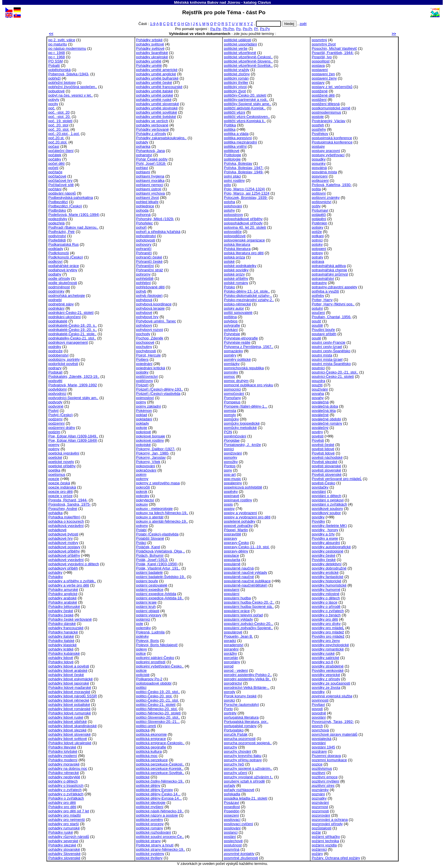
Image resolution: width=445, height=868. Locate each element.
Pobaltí (54, 65)
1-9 (153, 24)
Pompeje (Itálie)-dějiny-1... (246, 406)
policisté (143, 675)
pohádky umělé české (154, 83)
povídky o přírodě (326, 607)
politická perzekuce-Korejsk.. (160, 768)
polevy (142, 649)
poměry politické (237, 359)
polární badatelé (150, 572)
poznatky (319, 798)
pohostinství (146, 236)
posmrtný (319, 40)
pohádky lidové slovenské (69, 734)
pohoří (141, 227)
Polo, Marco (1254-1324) (244, 189)
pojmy (141, 402)
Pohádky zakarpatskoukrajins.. (161, 138)
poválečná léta (324, 411)
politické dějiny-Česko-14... (159, 794)
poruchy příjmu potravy (243, 760)
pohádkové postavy (64, 547)
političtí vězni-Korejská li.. (245, 121)
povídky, (318, 692)
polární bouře (147, 581)
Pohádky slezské (62, 845)
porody (230, 692)
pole (140, 624)
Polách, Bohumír (150, 555)
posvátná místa (324, 172)
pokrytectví (145, 500)
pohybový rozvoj (150, 330)
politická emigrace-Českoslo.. (160, 743)
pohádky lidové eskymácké (71, 679)
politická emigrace (151, 739)
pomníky (231, 372)
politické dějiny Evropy (155, 790)
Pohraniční (145, 266)
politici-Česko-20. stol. (154, 696)
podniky (55, 347)
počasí (54, 146)
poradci (230, 641)
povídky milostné (326, 594)
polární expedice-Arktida (156, 594)
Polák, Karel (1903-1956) (157, 564)
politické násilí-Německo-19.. (160, 811)
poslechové (233, 841)
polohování (233, 206)
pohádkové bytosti (63, 534)
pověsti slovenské (326, 470)
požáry (317, 854)
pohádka (55, 513)
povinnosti (320, 700)
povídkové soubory (327, 509)
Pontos (230, 466)
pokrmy (142, 479)
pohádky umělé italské (155, 91)
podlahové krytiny (63, 270)
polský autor (234, 308)
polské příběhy (236, 278)
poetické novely (61, 462)
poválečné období (326, 419)
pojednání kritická (151, 368)
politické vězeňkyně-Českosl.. (248, 57)
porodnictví (233, 683)
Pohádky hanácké (63, 632)
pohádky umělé (149, 61)
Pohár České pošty (152, 159)
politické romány (150, 828)
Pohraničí (144, 253)
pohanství (144, 155)
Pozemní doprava (326, 756)
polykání (231, 330)
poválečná (320, 402)
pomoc (229, 376)
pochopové (145, 342)
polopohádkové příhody (243, 223)
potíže (317, 232)
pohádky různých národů (69, 837)
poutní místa (322, 355)
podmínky (56, 291)
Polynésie (232, 334)
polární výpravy (149, 615)
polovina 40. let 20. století (245, 227)
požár (316, 832)
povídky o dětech (326, 598)
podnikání (56, 308)
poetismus (57, 474)
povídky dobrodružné (329, 568)
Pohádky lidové (61, 662)
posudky (319, 159)
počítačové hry (60, 181)
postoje (318, 117)
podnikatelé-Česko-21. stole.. (72, 334)
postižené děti (323, 95)
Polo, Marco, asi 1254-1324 (247, 193)
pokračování (146, 470)
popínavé (232, 496)
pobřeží (54, 78)
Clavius (264, 2)
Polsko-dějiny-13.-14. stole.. (247, 291)
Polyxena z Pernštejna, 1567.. (249, 347)
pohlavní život (148, 198)
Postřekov (320, 134)
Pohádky (55, 577)
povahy (318, 398)
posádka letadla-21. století (246, 798)
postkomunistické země (331, 108)
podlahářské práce (64, 266)
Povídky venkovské (328, 670)
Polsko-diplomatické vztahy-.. (248, 296)
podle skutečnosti (63, 283)
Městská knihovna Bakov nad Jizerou (207, 2)
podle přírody (59, 278)
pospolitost (321, 61)
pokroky (143, 496)
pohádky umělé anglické (156, 74)
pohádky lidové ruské (66, 717)
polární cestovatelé (152, 585)
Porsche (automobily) (242, 705)
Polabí (141, 530)
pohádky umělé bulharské (157, 78)
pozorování (321, 815)
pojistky (142, 372)
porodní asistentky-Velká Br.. (247, 679)
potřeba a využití (325, 291)
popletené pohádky (240, 521)
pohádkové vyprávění (66, 560)
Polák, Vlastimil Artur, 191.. (158, 568)
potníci (317, 240)
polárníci (143, 619)
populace (231, 555)
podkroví (55, 261)
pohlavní (143, 172)
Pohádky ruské (61, 832)
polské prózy (234, 274)
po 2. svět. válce (62, 40)
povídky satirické (325, 658)
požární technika (325, 841)
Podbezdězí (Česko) (65, 206)
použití (317, 385)
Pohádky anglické (63, 594)
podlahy (55, 274)
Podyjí (53, 411)
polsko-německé (237, 304)
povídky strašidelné (328, 666)
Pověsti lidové (323, 453)
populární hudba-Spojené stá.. (249, 607)
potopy (317, 253)
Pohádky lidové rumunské (70, 713)
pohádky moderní (63, 756)
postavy (318, 83)
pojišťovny (145, 381)
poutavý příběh (324, 334)
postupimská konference (332, 138)
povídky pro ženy (326, 641)
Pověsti (318, 440)
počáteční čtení (61, 151)
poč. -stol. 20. (59, 117)
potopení (319, 249)
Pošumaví (320, 210)
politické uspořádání (241, 44)
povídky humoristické (329, 585)
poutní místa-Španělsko (331, 364)
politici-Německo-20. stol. (157, 709)
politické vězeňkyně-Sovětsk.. (248, 65)
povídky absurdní (326, 543)
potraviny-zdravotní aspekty (334, 287)
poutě (316, 338)
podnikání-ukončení (64, 317)
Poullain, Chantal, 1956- (331, 317)
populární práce (237, 611)
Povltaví (318, 705)
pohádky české (61, 611)
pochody (143, 334)
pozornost (320, 807)
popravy (231, 538)
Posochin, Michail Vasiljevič (334, 48)
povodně (319, 713)
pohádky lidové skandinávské (73, 726)
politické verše (236, 48)
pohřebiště (145, 278)
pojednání (144, 364)
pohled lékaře (147, 202)
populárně (232, 564)
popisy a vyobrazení (241, 513)
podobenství (58, 355)
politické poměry (150, 820)
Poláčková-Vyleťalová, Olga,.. (161, 551)
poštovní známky (326, 198)
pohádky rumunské (64, 828)
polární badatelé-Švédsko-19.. (161, 577)
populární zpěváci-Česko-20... (249, 624)
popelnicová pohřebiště (243, 487)
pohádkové (57, 530)
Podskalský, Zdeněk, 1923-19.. (74, 376)
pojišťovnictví (147, 376)
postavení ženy (324, 78)
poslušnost (233, 845)
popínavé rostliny (238, 500)
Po (238, 29)
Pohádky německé (64, 773)
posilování (232, 828)
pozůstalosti (321, 828)
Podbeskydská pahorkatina (71, 198)
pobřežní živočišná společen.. (73, 87)
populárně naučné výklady (245, 572)
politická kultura (149, 751)
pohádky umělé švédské (156, 117)
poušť (316, 321)
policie (141, 670)
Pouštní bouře (323, 330)
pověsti (318, 436)
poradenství (234, 645)
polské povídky (236, 270)
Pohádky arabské (63, 602)
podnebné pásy (61, 304)
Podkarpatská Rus (63, 244)
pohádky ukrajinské (152, 57)
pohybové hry (147, 317)
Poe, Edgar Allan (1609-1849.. (73, 436)
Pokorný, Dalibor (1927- (156, 449)
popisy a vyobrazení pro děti (247, 517)
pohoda (142, 210)
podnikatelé (58, 321)
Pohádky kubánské (64, 653)
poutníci (318, 368)
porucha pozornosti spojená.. (248, 743)
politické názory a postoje (157, 815)
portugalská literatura (241, 717)
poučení (318, 313)
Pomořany (232, 398)
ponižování (233, 453)
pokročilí (143, 487)
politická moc (147, 756)
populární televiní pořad (243, 615)
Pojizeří (142, 385)
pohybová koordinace (154, 304)
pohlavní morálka (150, 181)
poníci (229, 449)
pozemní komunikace (329, 760)
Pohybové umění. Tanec (156, 321)
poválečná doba (325, 406)
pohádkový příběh (63, 568)
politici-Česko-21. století (156, 705)
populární (232, 594)
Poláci (141, 543)
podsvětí (55, 381)
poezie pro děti (60, 492)
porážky (230, 653)
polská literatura (237, 244)
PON (228, 432)
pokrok (142, 492)
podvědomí (57, 389)
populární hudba (237, 598)
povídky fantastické (328, 577)
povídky (318, 517)
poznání (318, 794)
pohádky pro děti (62, 803)
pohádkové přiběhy (64, 551)
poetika (54, 470)
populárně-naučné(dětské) (246, 585)
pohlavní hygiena (150, 176)
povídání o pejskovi (328, 500)
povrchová (320, 730)
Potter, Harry (322, 300)
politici (141, 687)
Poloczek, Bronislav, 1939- (246, 198)
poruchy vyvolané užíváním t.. (248, 777)
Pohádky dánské (62, 624)
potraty (317, 257)
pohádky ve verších (152, 121)
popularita (232, 560)
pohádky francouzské (66, 628)
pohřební (144, 283)
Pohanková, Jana (151, 151)
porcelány (232, 662)
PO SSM (55, 61)
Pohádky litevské (62, 747)
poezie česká (59, 483)
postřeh (318, 125)
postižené (320, 91)
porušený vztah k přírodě (244, 781)
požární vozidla (324, 845)
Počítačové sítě (61, 185)
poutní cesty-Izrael (327, 347)
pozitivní (318, 773)
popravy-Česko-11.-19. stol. (247, 547)
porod (229, 666)
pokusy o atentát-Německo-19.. (162, 521)
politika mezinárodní (241, 142)
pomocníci (232, 389)
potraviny (319, 283)
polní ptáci (232, 176)
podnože (55, 351)
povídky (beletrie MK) (329, 526)
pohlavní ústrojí (149, 189)
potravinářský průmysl (330, 274)
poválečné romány (327, 423)
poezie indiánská (62, 487)
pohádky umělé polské (155, 95)
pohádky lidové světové (68, 739)
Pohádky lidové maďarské (70, 687)
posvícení (320, 176)
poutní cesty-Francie (328, 342)
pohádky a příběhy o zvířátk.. (72, 581)
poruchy (231, 747)
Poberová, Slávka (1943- (69, 74)
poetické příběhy (62, 466)
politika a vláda (236, 134)
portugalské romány (240, 726)
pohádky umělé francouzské (159, 87)
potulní (317, 308)
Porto (228, 709)
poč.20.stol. (58, 142)
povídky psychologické (330, 645)
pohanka (143, 146)
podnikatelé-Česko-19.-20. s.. (73, 330)
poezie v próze (60, 496)
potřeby (318, 296)
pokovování (146, 466)
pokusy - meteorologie (155, 509)
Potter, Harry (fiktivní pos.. (333, 304)
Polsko (229, 287)
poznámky (320, 790)
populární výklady (238, 619)
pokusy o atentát (150, 517)
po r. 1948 (56, 53)
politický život (235, 91)
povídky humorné (326, 590)
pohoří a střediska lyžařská (158, 232)
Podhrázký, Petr (61, 232)
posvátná (319, 168)
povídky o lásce (324, 602)
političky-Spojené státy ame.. (248, 104)
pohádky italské (61, 636)
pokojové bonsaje (151, 436)
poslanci (231, 832)
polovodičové (235, 236)
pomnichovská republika (244, 368)
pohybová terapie (151, 308)
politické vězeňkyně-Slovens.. (248, 61)
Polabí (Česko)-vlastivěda (157, 534)
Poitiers (142, 359)
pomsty (230, 415)
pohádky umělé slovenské (158, 104)
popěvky (231, 492)
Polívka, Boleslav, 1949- (244, 172)
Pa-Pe (215, 29)
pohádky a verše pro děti (69, 585)
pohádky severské (63, 841)
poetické (55, 457)
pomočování (234, 394)
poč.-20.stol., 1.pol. (64, 134)
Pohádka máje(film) (64, 517)
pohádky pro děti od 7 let (69, 811)
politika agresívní (238, 138)
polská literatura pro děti (244, 253)
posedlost (232, 807)
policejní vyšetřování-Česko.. (160, 666)
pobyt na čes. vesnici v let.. (71, 95)
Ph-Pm (228, 29)
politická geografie (151, 747)
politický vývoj (235, 87)
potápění (319, 219)
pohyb (141, 291)
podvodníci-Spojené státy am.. (73, 398)
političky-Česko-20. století (245, 95)
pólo (227, 185)
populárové (233, 632)
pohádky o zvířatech (65, 790)
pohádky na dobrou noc (68, 768)
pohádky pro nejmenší (67, 820)
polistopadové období (154, 683)
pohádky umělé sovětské (157, 112)
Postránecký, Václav (328, 121)
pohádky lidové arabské (68, 670)
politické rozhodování (154, 832)
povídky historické (326, 581)
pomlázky (232, 364)
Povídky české (324, 560)
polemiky (144, 628)
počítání (55, 189)
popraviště (232, 534)
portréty (230, 713)
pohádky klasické (62, 645)
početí (53, 168)
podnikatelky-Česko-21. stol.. (72, 338)
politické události (238, 40)
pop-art (230, 474)
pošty (316, 206)
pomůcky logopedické (242, 423)
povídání (319, 492)
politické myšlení (150, 807)
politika (230, 129)
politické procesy (150, 824)
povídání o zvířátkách (329, 504)
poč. (52, 108)
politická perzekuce (152, 760)
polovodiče (233, 232)
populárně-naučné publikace (247, 581)
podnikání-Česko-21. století (71, 313)
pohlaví (142, 168)
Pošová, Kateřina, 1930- (332, 185)
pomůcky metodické (240, 428)
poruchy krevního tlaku (243, 756)
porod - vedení (236, 670)
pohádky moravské (64, 764)
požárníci (319, 849)
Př (256, 29)
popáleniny (233, 483)
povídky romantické (328, 649)
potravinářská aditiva (329, 266)
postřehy (319, 129)
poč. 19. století (60, 121)
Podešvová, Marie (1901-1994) (74, 215)
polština (230, 317)
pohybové (144, 313)
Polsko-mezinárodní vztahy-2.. (249, 300)
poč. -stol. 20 (59, 112)
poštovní (319, 193)
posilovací (232, 820)
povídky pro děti (325, 619)
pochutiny (144, 347)
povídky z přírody (326, 679)
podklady (56, 249)
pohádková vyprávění (66, 526)
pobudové (56, 91)
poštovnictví (321, 202)
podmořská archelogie (67, 296)
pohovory (144, 244)
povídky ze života (326, 687)
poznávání (320, 803)
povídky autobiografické (331, 547)
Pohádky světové (150, 48)
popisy (229, 509)
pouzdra (318, 381)
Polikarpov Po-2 (149, 679)
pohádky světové (150, 44)
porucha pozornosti (240, 739)
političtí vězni (235, 112)
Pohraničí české (149, 261)
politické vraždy (237, 70)
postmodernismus (326, 112)
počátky (55, 159)
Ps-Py (265, 29)
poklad (142, 415)
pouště (317, 325)
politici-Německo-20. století (159, 713)
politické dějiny (148, 785)
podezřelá (56, 223)
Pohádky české (61, 615)
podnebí (55, 300)
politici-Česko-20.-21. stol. (158, 700)
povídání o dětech (326, 496)
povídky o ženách (326, 615)
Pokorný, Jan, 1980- (153, 453)
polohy (229, 210)
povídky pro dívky (326, 624)
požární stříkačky (326, 837)
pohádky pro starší (64, 824)
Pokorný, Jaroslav (151, 457)
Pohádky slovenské (64, 858)
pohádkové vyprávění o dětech (74, 564)
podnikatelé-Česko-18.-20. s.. (73, 325)
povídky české (323, 555)
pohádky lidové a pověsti (69, 666)
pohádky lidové (61, 658)
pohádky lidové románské (69, 709)
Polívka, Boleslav (238, 163)
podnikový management (68, 342)
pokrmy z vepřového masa (158, 483)
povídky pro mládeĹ (328, 628)
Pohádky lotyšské (63, 751)
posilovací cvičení (239, 824)
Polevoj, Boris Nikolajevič (157, 645)
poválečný (320, 428)
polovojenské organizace (244, 240)
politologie (232, 159)
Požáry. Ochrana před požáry (336, 858)
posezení (231, 815)
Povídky (318, 521)
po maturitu (58, 44)
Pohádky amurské (63, 590)
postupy (318, 146)
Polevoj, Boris (148, 641)
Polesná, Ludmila (151, 632)
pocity (53, 104)
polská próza (234, 257)
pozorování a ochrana (330, 820)
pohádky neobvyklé (64, 777)
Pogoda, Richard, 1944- (68, 500)
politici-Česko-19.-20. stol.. (158, 692)
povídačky (320, 487)
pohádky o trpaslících (66, 785)
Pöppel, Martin (236, 530)
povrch (317, 726)
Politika (230, 125)
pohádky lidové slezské (67, 730)
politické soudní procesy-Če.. (160, 837)
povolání (319, 717)
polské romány (236, 283)
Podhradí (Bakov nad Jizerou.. (73, 227)
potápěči (319, 215)
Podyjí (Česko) (60, 415)
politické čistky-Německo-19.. (160, 781)
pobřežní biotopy (62, 83)
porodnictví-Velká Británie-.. (247, 687)
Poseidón (232, 811)
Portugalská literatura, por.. (246, 722)
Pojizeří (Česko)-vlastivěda (158, 394)
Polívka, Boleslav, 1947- (244, 168)
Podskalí (55, 372)
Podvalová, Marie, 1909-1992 (73, 385)
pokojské (144, 445)
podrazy (55, 368)
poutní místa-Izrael (327, 359)
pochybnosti (146, 351)
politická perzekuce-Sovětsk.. (160, 773)
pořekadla (232, 794)
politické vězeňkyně (240, 53)
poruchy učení (236, 773)
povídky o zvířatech (328, 611)
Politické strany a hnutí (155, 845)
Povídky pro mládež (328, 636)
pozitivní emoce (325, 777)
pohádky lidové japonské (69, 683)
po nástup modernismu (67, 48)
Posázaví (232, 803)
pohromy (143, 274)
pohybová (144, 300)
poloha (229, 202)
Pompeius (232, 402)
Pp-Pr (247, 29)
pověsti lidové (323, 449)
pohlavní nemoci (150, 185)
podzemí (55, 419)
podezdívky (58, 219)
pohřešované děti (151, 287)
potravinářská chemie (329, 270)
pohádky (55, 572)
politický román (236, 78)
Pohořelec (145, 223)
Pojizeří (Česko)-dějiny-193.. (160, 389)
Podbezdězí (58, 202)
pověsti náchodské (327, 457)
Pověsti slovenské (327, 474)
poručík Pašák (236, 734)
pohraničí (144, 249)
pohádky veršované (152, 125)
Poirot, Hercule (149, 355)
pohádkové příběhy (64, 555)
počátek (55, 155)
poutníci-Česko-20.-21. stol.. (335, 372)
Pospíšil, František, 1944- (333, 53)
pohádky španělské (152, 53)
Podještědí (57, 240)
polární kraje (146, 602)
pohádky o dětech (63, 781)
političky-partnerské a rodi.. (246, 100)
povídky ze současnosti (331, 683)
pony (228, 470)
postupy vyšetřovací (328, 155)
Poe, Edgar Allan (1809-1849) (73, 440)
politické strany (149, 841)
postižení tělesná (326, 104)
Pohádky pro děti (62, 807)
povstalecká (321, 739)
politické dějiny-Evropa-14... (159, 798)
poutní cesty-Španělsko (331, 351)
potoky (317, 244)
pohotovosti (146, 240)
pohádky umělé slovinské (157, 108)
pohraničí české (149, 257)
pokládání (144, 419)
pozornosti (320, 811)
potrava (318, 261)
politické (143, 777)
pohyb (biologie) (149, 296)
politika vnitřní (235, 146)
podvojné (56, 406)
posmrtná (232, 849)
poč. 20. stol (58, 125)
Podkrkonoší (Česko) (66, 257)
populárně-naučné (239, 577)
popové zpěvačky (238, 526)
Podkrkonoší (59, 253)
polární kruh (146, 607)
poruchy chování (238, 751)
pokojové (144, 432)
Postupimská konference (332, 142)
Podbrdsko (57, 210)
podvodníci (57, 394)
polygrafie (232, 325)
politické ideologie (151, 803)
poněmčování (235, 436)
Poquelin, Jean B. (239, 636)
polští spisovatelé (238, 313)
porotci (229, 700)
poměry (230, 355)
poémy (54, 449)
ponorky (231, 457)
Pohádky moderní (63, 760)
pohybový (144, 325)
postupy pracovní (326, 151)
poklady (143, 423)
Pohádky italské (61, 641)
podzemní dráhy (62, 428)
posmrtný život (324, 44)
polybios (231, 321)
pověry (317, 432)
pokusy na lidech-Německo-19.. (162, 513)
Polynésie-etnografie (241, 338)
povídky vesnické (326, 675)
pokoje (142, 428)
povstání (319, 743)
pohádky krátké (61, 649)
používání (320, 389)
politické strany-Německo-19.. (161, 849)
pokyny (142, 526)
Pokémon (144, 411)
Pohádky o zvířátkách (66, 798)
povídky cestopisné (328, 551)
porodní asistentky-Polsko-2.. (248, 675)
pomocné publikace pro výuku (248, 385)
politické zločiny (237, 74)
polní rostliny (234, 181)
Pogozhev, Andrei (63, 509)
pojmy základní (149, 406)
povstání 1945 (323, 747)
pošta (316, 189)
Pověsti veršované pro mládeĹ (337, 479)
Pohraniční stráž (150, 270)
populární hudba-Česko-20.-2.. (249, 602)
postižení (319, 100)
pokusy (142, 504)
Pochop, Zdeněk (150, 338)
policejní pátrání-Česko (155, 658)
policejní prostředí (151, 662)
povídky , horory (325, 530)
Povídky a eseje (325, 538)
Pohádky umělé (149, 65)
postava (318, 65)
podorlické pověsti (63, 364)
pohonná (143, 215)
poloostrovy (233, 215)
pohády (142, 142)
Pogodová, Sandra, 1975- (69, 504)
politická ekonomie (152, 734)
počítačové (57, 176)
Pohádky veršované (153, 129)
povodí (317, 709)
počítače (55, 172)
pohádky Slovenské (64, 854)
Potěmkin (319, 223)
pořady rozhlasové (239, 790)
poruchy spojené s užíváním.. (248, 768)
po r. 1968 (56, 57)
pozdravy (319, 751)
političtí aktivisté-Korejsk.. (245, 108)
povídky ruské (323, 653)
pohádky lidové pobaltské (69, 705)
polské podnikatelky (240, 266)
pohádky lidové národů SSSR (73, 696)
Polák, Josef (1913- (152, 560)
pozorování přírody (327, 824)
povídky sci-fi (322, 662)
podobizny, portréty (64, 359)
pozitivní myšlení (325, 781)
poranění (231, 649)
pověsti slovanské (326, 466)
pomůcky (231, 419)
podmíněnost (59, 287)
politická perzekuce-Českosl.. (160, 764)
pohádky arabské (62, 598)
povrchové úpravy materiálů (334, 734)
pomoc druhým (236, 381)
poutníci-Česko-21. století (333, 376)
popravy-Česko (236, 543)
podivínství (57, 236)
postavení (320, 70)
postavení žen (323, 74)
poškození (320, 181)
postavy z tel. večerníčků (332, 87)
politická (143, 730)
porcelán (231, 658)
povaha (318, 394)
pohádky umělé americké (157, 70)
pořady (230, 785)
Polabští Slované (150, 538)
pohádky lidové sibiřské (68, 722)
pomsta (230, 411)
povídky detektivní (327, 564)
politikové (232, 151)
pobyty (54, 100)
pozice (317, 764)
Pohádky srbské (149, 40)
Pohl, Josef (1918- (151, 163)
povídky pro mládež (328, 632)
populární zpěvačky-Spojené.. (248, 628)
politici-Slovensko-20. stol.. (158, 717)
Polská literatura (237, 249)
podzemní (56, 423)
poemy (54, 445)
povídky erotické (325, 572)
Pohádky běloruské (64, 607)
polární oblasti (148, 611)
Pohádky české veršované (70, 619)
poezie (54, 479)
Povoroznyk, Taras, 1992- (333, 722)
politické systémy (150, 854)
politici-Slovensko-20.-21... (158, 722)
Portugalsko (234, 730)
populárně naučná (239, 568)
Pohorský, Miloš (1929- (155, 219)
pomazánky (233, 351)
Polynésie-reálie (237, 342)
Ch (187, 24)
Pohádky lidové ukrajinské (70, 743)
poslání (230, 837)
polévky (142, 636)
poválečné (320, 415)
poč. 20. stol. (59, 129)
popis (228, 504)
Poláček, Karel (148, 547)
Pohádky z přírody (151, 134)
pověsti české (323, 445)
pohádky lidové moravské (69, 692)
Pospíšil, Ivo (322, 57)
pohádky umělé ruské (154, 100)
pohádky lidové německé (69, 700)
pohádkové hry (60, 538)
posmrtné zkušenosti (241, 858)
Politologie (233, 155)
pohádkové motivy (63, 543)
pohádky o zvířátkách (66, 794)
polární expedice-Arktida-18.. (160, 598)
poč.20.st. (56, 138)
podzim (54, 432)
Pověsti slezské (324, 462)
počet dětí (56, 163)
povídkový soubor (326, 513)
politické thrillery (149, 858)
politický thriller (236, 83)
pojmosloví (145, 398)
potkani (318, 236)
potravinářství (323, 278)
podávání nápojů (62, 193)
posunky (319, 163)
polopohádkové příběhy (243, 219)
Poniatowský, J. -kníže (242, 445)
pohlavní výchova (151, 193)
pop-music (232, 479)
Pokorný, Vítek (148, 462)
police (141, 653)
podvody (55, 402)
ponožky (231, 462)
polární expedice (150, 590)
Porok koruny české (240, 696)
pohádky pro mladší (64, 815)
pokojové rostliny (150, 440)
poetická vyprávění (64, 453)
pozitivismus (322, 768)
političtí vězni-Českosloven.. (247, 117)
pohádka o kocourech (66, 521)
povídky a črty (323, 534)
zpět (303, 24)
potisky (317, 227)
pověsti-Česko (323, 483)
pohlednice (145, 206)
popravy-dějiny (236, 551)
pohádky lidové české (66, 675)
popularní (232, 590)
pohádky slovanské (64, 849)
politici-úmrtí (146, 726)
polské (229, 261)
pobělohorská (59, 70)
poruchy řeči (234, 764)
